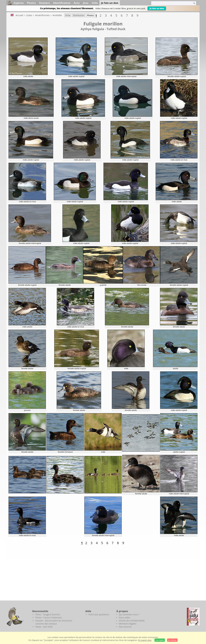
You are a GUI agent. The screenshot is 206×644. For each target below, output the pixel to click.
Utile (95, 3)
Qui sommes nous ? (129, 614)
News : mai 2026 (44, 627)
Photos (31, 3)
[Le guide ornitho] (193, 617)
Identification (62, 3)
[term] (170, 3)
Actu (77, 3)
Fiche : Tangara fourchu (48, 614)
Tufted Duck (116, 29)
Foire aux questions (99, 614)
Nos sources (125, 627)
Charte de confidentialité (132, 621)
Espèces (19, 3)
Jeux (86, 3)
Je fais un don (157, 8)
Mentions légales (128, 624)
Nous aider (124, 617)
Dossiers (44, 3)
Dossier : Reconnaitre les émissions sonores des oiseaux (54, 622)
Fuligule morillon (103, 24)
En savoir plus (145, 640)
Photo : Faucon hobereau (49, 617)
